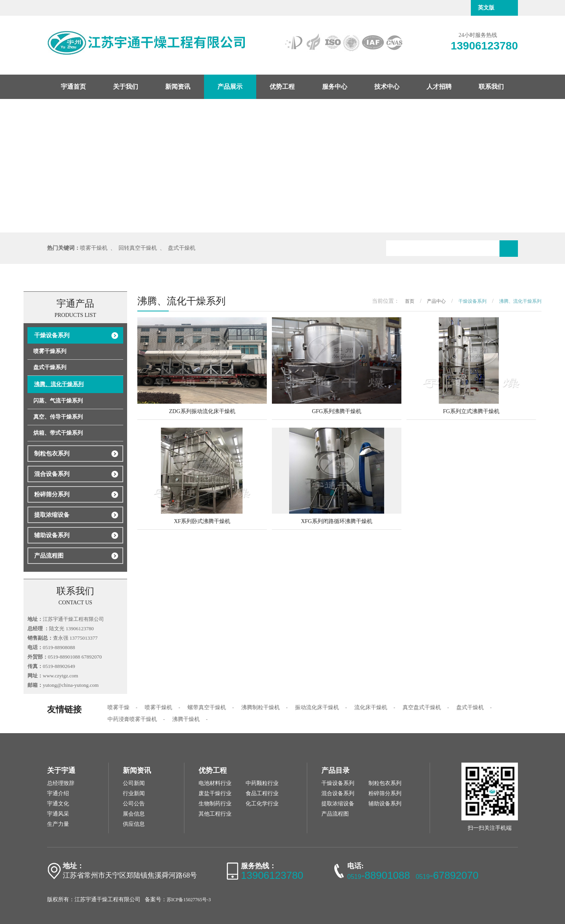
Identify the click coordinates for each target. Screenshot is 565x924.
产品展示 (230, 87)
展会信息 (134, 814)
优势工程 (282, 87)
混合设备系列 (52, 474)
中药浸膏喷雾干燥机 (132, 719)
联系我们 (491, 87)
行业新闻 (134, 793)
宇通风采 (58, 814)
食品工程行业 (262, 793)
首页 (410, 301)
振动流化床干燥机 (317, 707)
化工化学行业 (262, 804)
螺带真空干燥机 (207, 707)
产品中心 (436, 301)
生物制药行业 (215, 804)
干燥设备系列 (52, 335)
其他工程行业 (215, 814)
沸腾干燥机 (186, 719)
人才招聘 (439, 87)
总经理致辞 (61, 783)
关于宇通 (61, 770)
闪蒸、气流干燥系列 (58, 401)
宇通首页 (73, 87)
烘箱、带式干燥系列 (58, 433)
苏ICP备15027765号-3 (189, 900)
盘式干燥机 (182, 248)
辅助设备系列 (52, 535)
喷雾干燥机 (94, 248)
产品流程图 (49, 556)
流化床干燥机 (371, 707)
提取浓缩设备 (52, 515)
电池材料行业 (215, 783)
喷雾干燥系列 (50, 351)
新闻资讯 (178, 87)
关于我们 (126, 87)
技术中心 (387, 87)
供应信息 (134, 824)
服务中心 (335, 87)
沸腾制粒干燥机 (261, 707)
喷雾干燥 (118, 707)
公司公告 (134, 804)
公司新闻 (134, 783)
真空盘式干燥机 (422, 707)
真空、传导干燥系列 (58, 417)
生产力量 (58, 824)
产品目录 (335, 770)
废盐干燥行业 (215, 793)
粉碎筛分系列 (52, 494)
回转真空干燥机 (138, 248)
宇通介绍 (58, 793)
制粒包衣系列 (52, 454)
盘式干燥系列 (50, 367)
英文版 (486, 8)
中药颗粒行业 (262, 783)
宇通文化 (58, 804)
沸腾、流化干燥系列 (59, 384)
